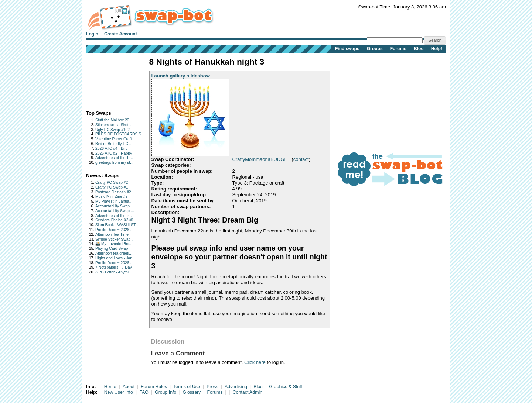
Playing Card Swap (112, 249)
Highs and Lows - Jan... (115, 258)
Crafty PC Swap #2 (112, 182)
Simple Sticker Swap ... (115, 239)
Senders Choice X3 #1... (116, 220)
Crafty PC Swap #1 (112, 187)
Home (110, 387)
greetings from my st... (114, 163)
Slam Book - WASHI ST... (117, 225)
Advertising (236, 387)
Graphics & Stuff (286, 387)
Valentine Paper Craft (114, 139)
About (129, 387)
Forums (398, 49)
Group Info (166, 392)
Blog (419, 49)
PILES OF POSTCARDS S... (120, 134)
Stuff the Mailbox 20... (114, 120)
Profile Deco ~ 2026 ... (114, 230)
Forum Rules (154, 387)
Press (212, 387)
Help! (437, 49)
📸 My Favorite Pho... (114, 244)
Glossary (192, 392)
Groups (375, 49)
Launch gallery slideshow (181, 76)
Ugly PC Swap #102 (112, 130)
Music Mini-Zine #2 (111, 197)
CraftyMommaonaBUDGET (261, 159)
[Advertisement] (109, 80)
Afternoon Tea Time (112, 235)
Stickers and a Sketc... (114, 125)
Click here (255, 362)
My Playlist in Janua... (114, 201)
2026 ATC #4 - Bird (112, 149)
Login (92, 34)
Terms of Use (187, 387)
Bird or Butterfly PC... (113, 144)
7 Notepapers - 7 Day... (115, 267)
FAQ (144, 392)
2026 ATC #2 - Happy (114, 153)
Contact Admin (248, 392)
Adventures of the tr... (114, 216)
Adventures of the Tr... (114, 158)
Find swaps (347, 49)
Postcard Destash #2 (113, 192)
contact (301, 159)
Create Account (121, 34)
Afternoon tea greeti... (114, 253)
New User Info (119, 392)
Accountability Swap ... (115, 206)
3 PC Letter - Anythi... (114, 272)
